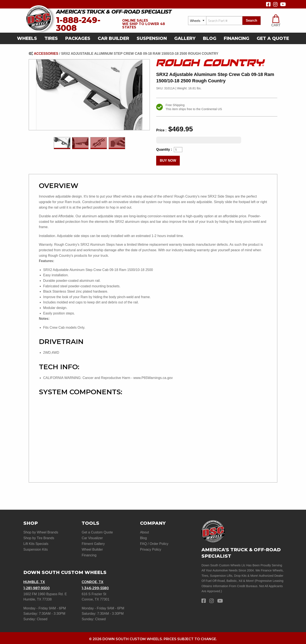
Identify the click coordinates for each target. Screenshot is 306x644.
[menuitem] (28, 39)
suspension (152, 38)
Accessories (46, 54)
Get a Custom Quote (97, 532)
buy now (168, 161)
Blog (210, 38)
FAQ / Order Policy (154, 543)
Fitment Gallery (93, 543)
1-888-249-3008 (78, 24)
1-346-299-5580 (96, 586)
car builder (113, 38)
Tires (51, 38)
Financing (237, 38)
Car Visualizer (92, 538)
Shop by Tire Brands (39, 538)
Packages (78, 38)
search (251, 20)
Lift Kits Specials (36, 543)
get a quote (273, 38)
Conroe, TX (93, 581)
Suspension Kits (36, 549)
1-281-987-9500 (37, 586)
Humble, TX (34, 581)
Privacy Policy (151, 549)
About (144, 532)
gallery (185, 38)
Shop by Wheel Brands (41, 532)
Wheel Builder (92, 549)
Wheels (27, 38)
